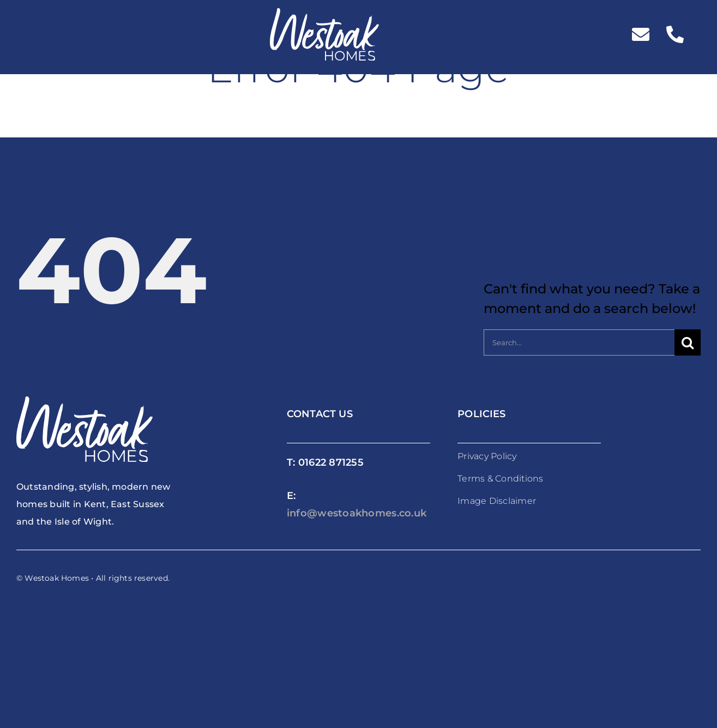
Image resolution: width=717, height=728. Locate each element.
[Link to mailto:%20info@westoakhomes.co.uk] (641, 34)
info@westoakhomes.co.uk (357, 513)
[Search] (688, 342)
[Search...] (579, 342)
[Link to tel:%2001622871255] (675, 34)
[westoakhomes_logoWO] (324, 14)
